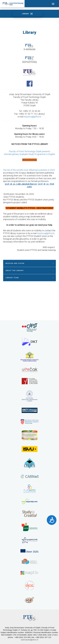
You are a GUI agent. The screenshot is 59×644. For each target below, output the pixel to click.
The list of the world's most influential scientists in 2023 (29, 170)
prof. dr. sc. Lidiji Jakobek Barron (21, 184)
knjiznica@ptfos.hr (33, 117)
